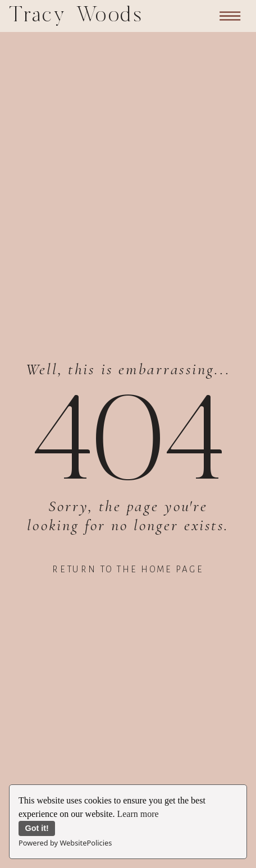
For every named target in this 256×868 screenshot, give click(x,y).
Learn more (138, 814)
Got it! (37, 828)
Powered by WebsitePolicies (65, 843)
